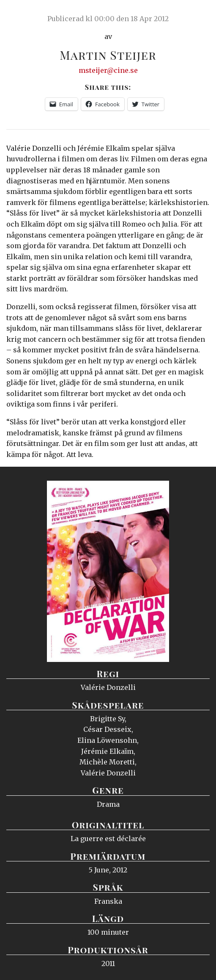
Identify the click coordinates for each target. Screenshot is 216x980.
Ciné (27, 15)
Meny (199, 15)
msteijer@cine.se (108, 70)
